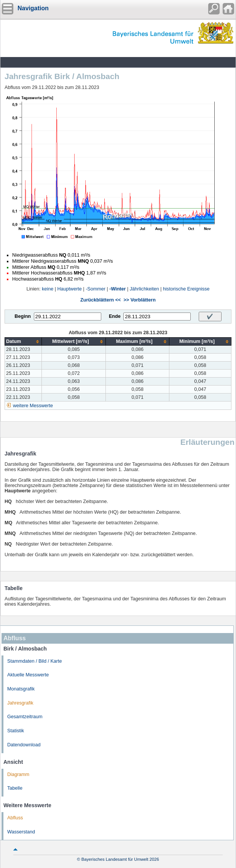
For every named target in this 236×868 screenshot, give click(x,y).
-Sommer (96, 289)
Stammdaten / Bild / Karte (35, 661)
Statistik (16, 731)
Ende (115, 316)
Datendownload (24, 745)
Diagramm (18, 774)
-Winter (117, 289)
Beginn (23, 316)
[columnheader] (23, 342)
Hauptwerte (69, 289)
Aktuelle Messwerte (28, 675)
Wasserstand (21, 832)
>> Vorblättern (139, 300)
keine (48, 289)
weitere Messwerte (33, 406)
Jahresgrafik (20, 703)
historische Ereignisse (186, 289)
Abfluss (15, 818)
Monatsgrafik (21, 689)
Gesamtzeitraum (25, 717)
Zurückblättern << (100, 300)
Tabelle (15, 788)
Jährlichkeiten (144, 289)
